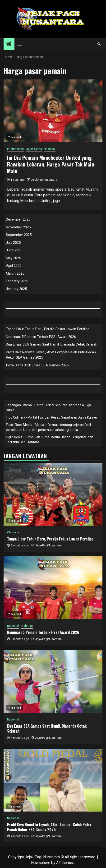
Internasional (16, 149)
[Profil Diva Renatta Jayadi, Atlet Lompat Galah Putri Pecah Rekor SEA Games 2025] (53, 780)
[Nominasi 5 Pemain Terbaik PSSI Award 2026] (53, 588)
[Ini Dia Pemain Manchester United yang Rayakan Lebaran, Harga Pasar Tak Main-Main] (53, 111)
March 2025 (15, 273)
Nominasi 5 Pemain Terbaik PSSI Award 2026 (41, 337)
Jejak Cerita (34, 149)
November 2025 (18, 227)
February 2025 (17, 281)
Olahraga (13, 532)
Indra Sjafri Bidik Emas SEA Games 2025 (37, 365)
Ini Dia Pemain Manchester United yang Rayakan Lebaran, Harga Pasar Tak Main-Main (52, 164)
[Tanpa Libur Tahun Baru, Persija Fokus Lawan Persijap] (53, 494)
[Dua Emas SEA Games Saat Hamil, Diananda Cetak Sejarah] (53, 681)
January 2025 (16, 289)
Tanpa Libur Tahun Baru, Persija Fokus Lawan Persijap (48, 329)
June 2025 (14, 250)
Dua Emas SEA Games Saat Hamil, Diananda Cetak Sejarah (52, 344)
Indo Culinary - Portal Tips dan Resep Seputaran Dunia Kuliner (52, 417)
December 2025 (18, 219)
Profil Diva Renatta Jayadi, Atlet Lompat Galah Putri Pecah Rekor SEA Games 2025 (49, 827)
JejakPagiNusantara (44, 180)
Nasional (50, 149)
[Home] (9, 44)
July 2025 (13, 243)
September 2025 (19, 235)
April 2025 (14, 266)
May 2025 (13, 258)
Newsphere (41, 863)
